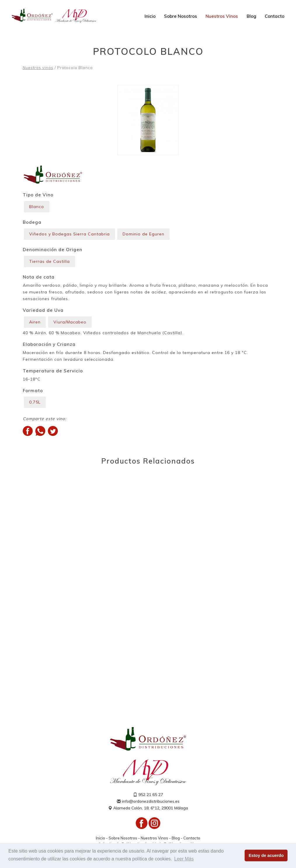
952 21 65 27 (148, 795)
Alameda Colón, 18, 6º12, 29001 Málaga (148, 808)
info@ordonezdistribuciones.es (148, 801)
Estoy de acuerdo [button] (266, 855)
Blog (251, 16)
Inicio (150, 16)
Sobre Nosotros (181, 16)
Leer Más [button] (184, 859)
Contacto (275, 16)
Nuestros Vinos (222, 16)
